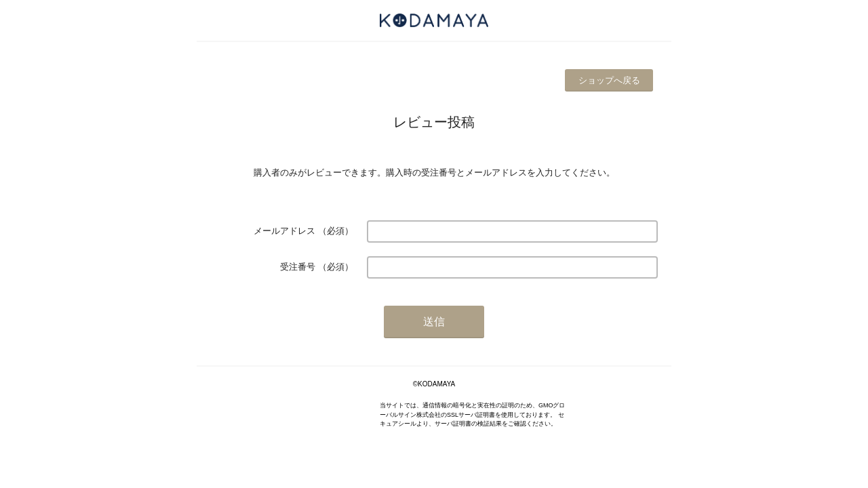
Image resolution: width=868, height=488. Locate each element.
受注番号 (298, 267)
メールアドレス (284, 231)
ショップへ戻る (609, 80)
